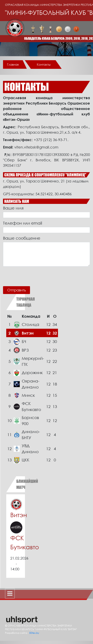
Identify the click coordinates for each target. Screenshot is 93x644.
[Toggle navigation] (10, 593)
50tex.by (34, 633)
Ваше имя (13, 208)
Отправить (17, 290)
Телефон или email (23, 223)
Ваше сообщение (22, 238)
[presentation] (34, 276)
